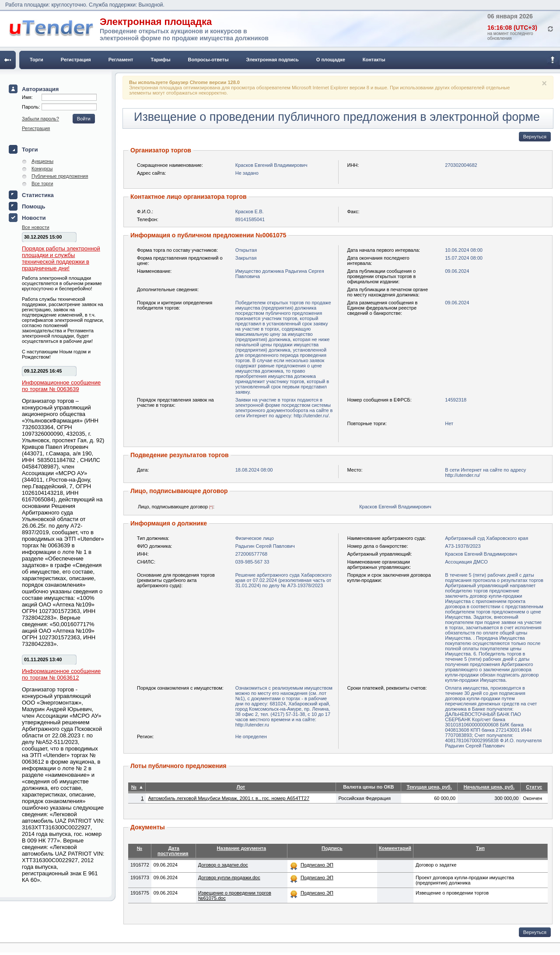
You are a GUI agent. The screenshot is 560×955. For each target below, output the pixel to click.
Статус (534, 787)
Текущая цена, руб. (429, 787)
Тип (480, 848)
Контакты (374, 60)
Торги (37, 60)
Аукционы (42, 161)
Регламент (121, 60)
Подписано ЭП (317, 865)
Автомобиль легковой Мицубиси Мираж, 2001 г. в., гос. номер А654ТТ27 (229, 798)
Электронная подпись (273, 60)
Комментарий (395, 848)
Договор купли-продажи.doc (229, 877)
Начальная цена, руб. (489, 787)
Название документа (242, 848)
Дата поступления (173, 851)
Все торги (42, 183)
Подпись (332, 848)
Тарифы (161, 60)
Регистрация (76, 60)
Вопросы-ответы (208, 60)
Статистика (38, 195)
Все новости (36, 227)
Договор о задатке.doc (223, 865)
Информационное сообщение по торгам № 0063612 (61, 674)
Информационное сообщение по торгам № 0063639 (61, 386)
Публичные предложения (60, 176)
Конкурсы (42, 169)
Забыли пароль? (40, 119)
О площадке (331, 60)
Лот (241, 787)
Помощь (33, 206)
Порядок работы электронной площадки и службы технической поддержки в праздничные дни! (61, 258)
